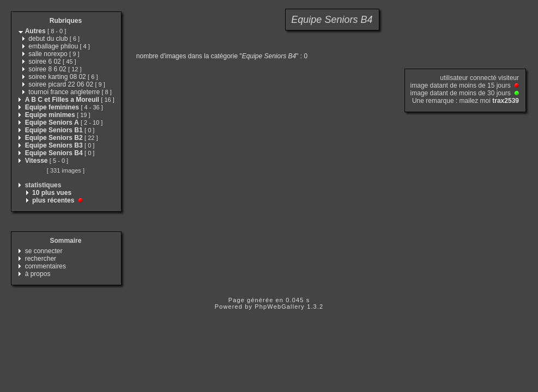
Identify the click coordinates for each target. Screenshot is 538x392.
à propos (38, 274)
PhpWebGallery (280, 307)
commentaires (46, 266)
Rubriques (66, 21)
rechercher (41, 259)
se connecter (44, 251)
